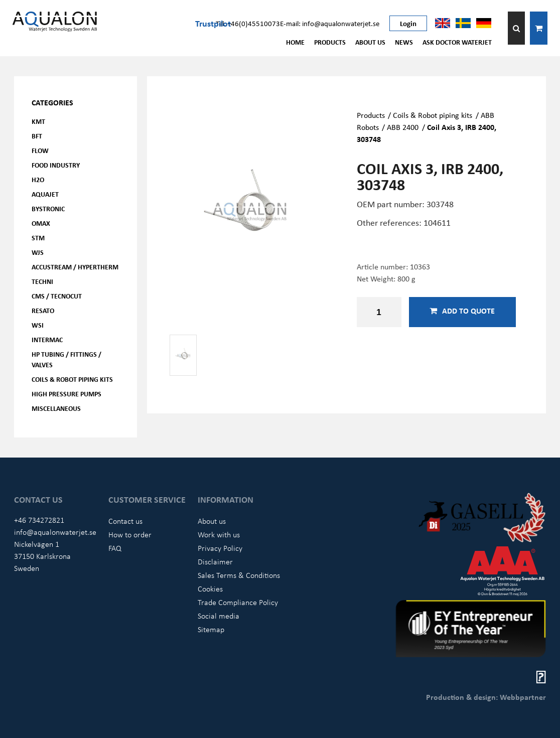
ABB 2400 (403, 127)
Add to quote (462, 311)
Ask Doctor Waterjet (457, 42)
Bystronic (48, 208)
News (404, 42)
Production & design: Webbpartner (486, 697)
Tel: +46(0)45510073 (248, 23)
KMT (38, 121)
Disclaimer (215, 561)
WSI (38, 325)
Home (295, 42)
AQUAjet (45, 194)
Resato (43, 310)
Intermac (47, 339)
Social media (219, 616)
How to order (130, 534)
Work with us (219, 534)
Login (408, 23)
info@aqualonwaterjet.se (55, 532)
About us (370, 42)
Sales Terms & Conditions (239, 575)
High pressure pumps (66, 394)
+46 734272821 (39, 520)
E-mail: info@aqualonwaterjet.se (330, 23)
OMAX (41, 223)
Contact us (125, 521)
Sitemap (211, 629)
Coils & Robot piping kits (72, 379)
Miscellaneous (56, 408)
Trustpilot (213, 23)
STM (38, 238)
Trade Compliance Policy (238, 602)
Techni (42, 281)
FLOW (40, 150)
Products (330, 42)
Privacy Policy (220, 548)
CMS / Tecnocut (57, 296)
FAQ (115, 548)
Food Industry (56, 165)
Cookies (210, 588)
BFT (37, 136)
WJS (38, 252)
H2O (38, 179)
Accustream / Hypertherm (75, 267)
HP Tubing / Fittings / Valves (66, 359)
